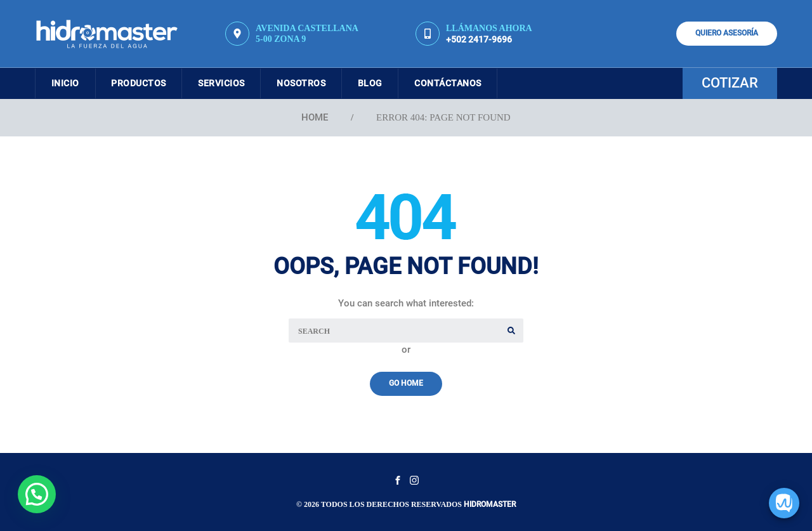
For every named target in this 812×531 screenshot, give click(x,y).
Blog (389, 83)
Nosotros (316, 83)
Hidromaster (490, 504)
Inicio (68, 83)
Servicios (232, 83)
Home (315, 117)
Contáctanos (471, 83)
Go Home (406, 383)
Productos (145, 83)
